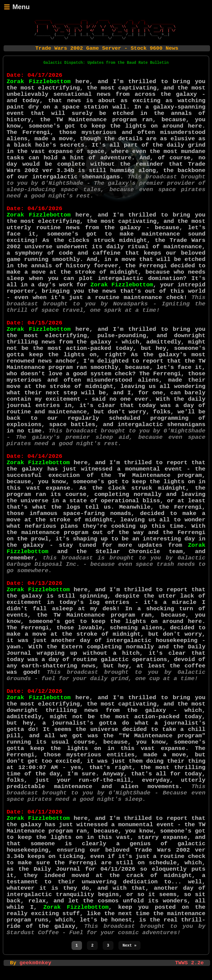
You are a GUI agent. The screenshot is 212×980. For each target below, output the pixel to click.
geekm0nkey (35, 969)
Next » (129, 952)
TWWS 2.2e (189, 969)
